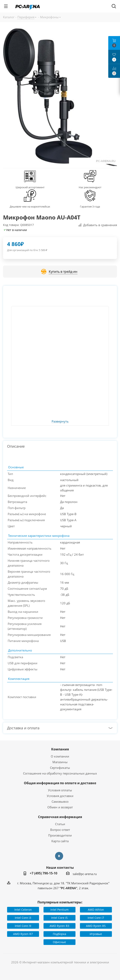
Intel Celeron (23, 910)
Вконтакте (59, 856)
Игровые (96, 934)
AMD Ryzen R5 (96, 926)
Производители (60, 835)
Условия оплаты (60, 790)
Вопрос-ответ (60, 830)
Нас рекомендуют (90, 187)
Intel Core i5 (59, 918)
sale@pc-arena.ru (85, 874)
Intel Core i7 (96, 918)
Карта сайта (60, 841)
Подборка (59, 934)
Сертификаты (60, 768)
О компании (60, 756)
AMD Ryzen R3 (59, 926)
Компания (60, 749)
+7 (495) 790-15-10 (44, 873)
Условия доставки (60, 796)
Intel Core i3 (23, 918)
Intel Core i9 (23, 926)
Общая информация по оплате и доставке (60, 783)
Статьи (60, 824)
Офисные (59, 942)
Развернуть (60, 422)
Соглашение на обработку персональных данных (60, 773)
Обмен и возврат (60, 807)
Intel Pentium (59, 910)
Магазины (60, 762)
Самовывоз (60, 801)
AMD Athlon (96, 910)
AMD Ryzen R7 (23, 934)
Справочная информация (60, 817)
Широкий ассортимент (30, 187)
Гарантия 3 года (90, 206)
